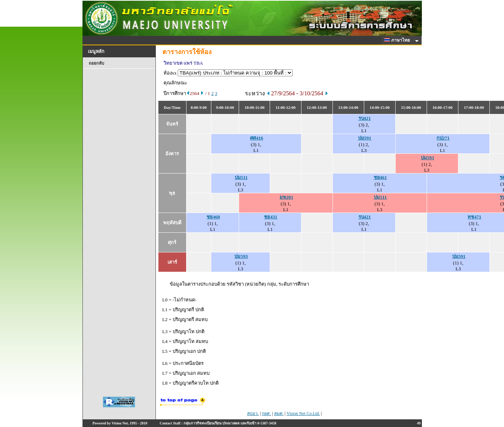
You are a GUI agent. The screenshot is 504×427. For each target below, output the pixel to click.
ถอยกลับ (96, 63)
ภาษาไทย (398, 40)
